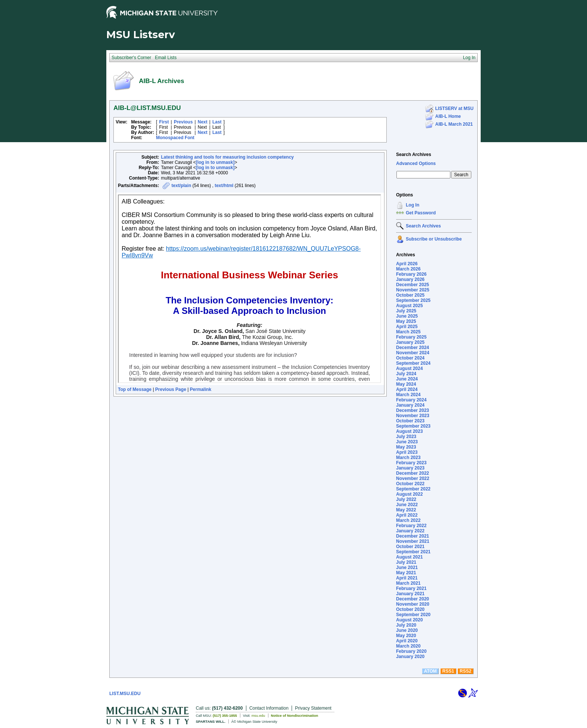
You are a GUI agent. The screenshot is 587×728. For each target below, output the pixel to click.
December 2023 (413, 410)
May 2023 (406, 447)
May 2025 (406, 321)
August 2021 (409, 557)
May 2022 (406, 510)
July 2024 (406, 374)
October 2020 (410, 609)
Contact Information (269, 708)
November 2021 (413, 541)
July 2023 (406, 437)
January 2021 (410, 594)
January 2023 (410, 468)
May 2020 (406, 636)
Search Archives (414, 155)
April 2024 (407, 389)
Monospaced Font (175, 138)
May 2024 (406, 384)
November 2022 (413, 478)
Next (203, 122)
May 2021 (406, 573)
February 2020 (411, 651)
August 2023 (409, 431)
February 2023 (411, 463)
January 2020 (410, 657)
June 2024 (407, 379)
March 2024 (408, 395)
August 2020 (409, 620)
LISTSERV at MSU (454, 108)
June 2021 (407, 568)
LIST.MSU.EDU (125, 694)
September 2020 (413, 615)
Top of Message (135, 389)
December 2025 (413, 285)
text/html (224, 186)
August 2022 (409, 494)
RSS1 (448, 671)
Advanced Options (416, 163)
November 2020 (413, 604)
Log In (413, 205)
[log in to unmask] (215, 162)
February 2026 (411, 274)
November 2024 (413, 353)
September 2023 (413, 426)
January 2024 (410, 405)
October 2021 (410, 547)
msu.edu (258, 715)
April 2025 (407, 327)
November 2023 (413, 416)
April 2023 (407, 452)
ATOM (430, 671)
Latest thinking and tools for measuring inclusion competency (227, 157)
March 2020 (408, 646)
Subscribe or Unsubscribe (434, 239)
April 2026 (407, 264)
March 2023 (408, 458)
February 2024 (411, 400)
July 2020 (406, 625)
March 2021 (408, 583)
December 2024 (413, 348)
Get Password (421, 213)
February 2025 (411, 337)
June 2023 (407, 442)
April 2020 (407, 641)
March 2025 (408, 332)
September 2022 (413, 489)
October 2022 (410, 484)
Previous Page (171, 389)
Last (217, 122)
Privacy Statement (313, 708)
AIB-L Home (448, 116)
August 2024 (409, 368)
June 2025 (407, 316)
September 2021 (413, 552)
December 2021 (413, 536)
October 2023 (410, 421)
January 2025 (410, 342)
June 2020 (407, 630)
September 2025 (413, 300)
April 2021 (407, 578)
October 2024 (410, 358)
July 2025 (406, 311)
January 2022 (410, 531)
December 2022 (413, 473)
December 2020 (413, 599)
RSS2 (466, 671)
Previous (183, 122)
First (164, 122)
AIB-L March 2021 (454, 124)
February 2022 (411, 526)
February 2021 (411, 588)
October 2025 (410, 295)
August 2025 (409, 306)
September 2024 (413, 363)
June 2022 (407, 505)
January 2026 (410, 279)
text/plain (181, 186)
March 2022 (408, 520)
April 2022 (407, 515)
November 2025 (413, 290)
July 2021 (406, 562)
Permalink (200, 389)
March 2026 (408, 269)
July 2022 (406, 499)
